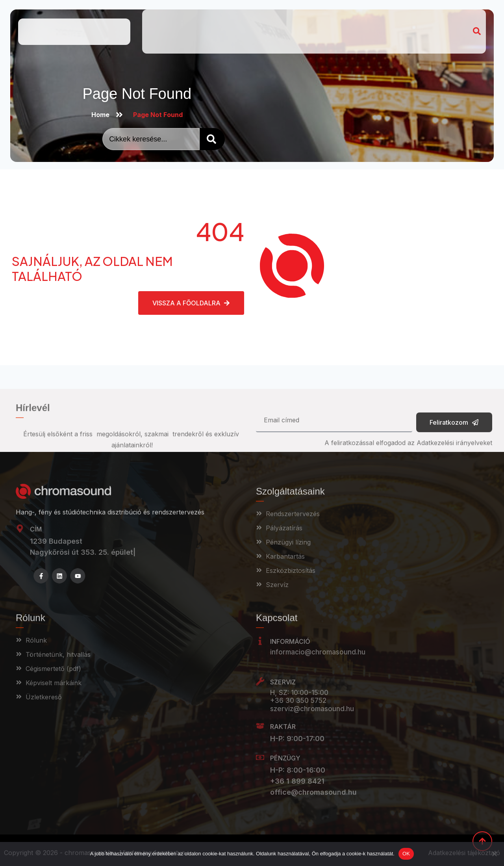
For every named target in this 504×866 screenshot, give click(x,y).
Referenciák (312, 20)
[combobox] (151, 139)
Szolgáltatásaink (256, 20)
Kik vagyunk (199, 20)
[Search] (212, 139)
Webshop (165, 38)
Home (160, 20)
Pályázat (430, 20)
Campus (204, 38)
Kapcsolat (393, 20)
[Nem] (494, 854)
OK (406, 854)
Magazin (355, 20)
